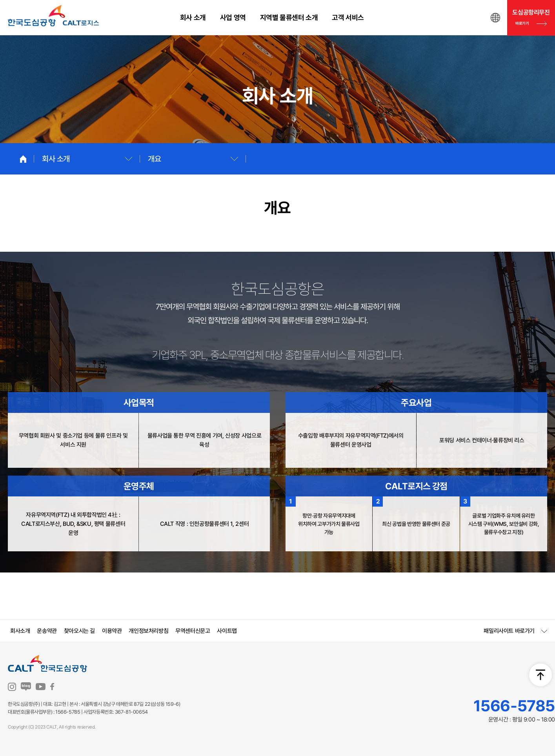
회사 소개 (193, 17)
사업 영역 (233, 17)
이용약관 (112, 631)
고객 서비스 (348, 17)
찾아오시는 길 (79, 631)
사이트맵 (227, 631)
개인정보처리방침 (148, 631)
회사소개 (20, 631)
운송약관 (47, 631)
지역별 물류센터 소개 (289, 17)
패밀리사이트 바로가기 (509, 631)
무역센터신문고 (193, 631)
